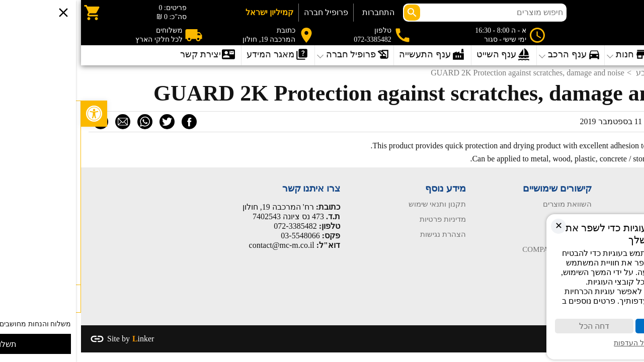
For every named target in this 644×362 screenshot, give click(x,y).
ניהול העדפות (553, 343)
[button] (13, 114)
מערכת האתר (601, 121)
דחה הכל (513, 326)
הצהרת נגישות (362, 234)
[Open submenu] (197, 55)
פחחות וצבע (576, 73)
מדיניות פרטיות (362, 219)
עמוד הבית (620, 204)
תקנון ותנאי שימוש (356, 204)
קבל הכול (594, 326)
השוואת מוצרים (486, 204)
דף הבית (622, 73)
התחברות (297, 12)
